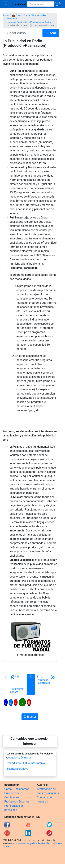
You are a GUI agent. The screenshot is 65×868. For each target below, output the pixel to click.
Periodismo (12, 19)
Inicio (6, 15)
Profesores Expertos (17, 802)
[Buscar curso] (40, 4)
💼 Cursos (17, 15)
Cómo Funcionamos (17, 789)
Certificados (12, 797)
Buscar (51, 33)
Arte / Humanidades (36, 15)
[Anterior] (18, 684)
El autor (30, 717)
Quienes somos (14, 793)
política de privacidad (40, 843)
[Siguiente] (46, 684)
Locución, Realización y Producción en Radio (29, 22)
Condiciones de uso (20, 843)
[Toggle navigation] (6, 4)
